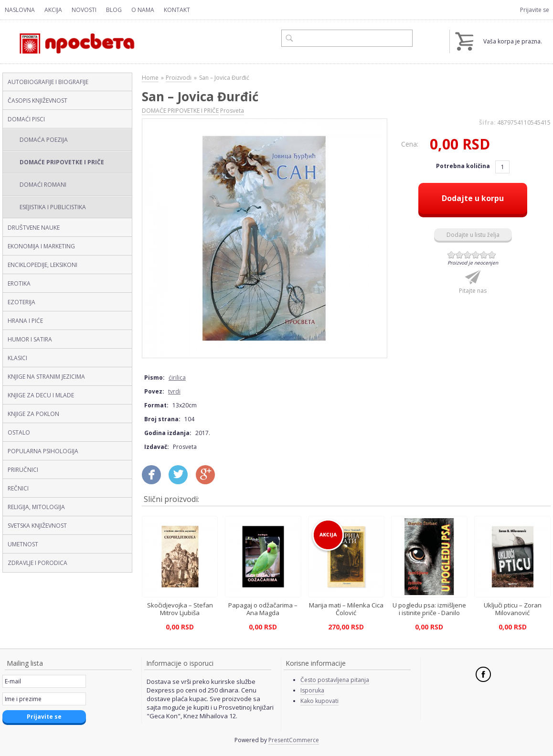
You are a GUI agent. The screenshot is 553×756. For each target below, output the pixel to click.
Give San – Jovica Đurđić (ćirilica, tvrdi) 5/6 (484, 255)
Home (150, 78)
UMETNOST (23, 544)
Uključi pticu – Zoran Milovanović (513, 609)
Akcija (53, 10)
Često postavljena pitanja (335, 680)
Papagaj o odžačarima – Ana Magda (263, 609)
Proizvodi (179, 78)
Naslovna (20, 10)
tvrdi (174, 391)
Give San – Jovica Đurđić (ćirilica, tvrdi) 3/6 (468, 255)
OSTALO (19, 432)
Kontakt (177, 10)
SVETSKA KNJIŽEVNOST (37, 526)
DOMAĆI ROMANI (43, 185)
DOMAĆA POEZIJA (44, 140)
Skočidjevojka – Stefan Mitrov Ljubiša (180, 609)
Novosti (84, 10)
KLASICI (17, 358)
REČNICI (18, 488)
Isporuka (312, 690)
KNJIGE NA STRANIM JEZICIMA (46, 377)
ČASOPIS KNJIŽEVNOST (37, 101)
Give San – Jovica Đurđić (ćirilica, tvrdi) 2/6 (460, 255)
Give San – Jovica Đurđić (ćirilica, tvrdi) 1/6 (452, 255)
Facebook (483, 674)
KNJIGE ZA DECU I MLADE (41, 395)
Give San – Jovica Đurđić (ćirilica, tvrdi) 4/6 (476, 255)
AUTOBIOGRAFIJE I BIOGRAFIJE (48, 82)
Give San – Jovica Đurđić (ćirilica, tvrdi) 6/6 (492, 255)
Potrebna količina (464, 166)
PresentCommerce (294, 740)
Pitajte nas (473, 291)
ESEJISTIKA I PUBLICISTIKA (53, 207)
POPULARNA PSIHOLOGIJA (43, 451)
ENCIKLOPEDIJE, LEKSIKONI (43, 265)
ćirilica (177, 378)
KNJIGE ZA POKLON (33, 414)
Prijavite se (535, 10)
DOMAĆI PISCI (26, 119)
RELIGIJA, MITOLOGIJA (36, 507)
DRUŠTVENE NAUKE (34, 228)
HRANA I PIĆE (25, 321)
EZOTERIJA (21, 302)
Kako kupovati (319, 701)
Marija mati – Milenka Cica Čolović (346, 609)
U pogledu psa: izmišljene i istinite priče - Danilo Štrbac (429, 613)
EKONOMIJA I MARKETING (41, 246)
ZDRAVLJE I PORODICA (37, 563)
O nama (143, 10)
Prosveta (232, 111)
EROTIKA (19, 283)
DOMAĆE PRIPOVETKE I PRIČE (62, 162)
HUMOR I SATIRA (30, 339)
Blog (114, 10)
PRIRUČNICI (23, 470)
